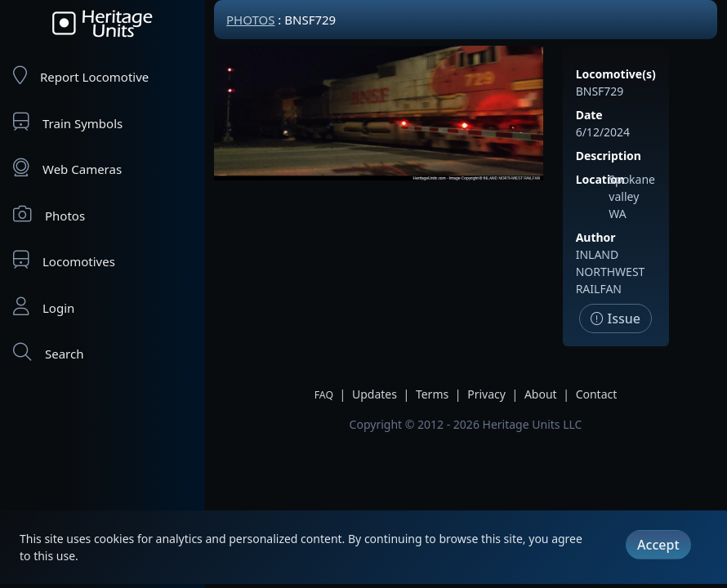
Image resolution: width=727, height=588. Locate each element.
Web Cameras (67, 168)
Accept (658, 545)
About (541, 394)
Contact (597, 394)
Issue (615, 318)
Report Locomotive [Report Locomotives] (81, 76)
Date (589, 115)
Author (596, 237)
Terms (432, 394)
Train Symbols (68, 122)
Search (48, 352)
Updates (375, 394)
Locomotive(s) (616, 74)
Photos (49, 214)
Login (44, 307)
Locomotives (64, 260)
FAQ (324, 395)
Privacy (486, 394)
